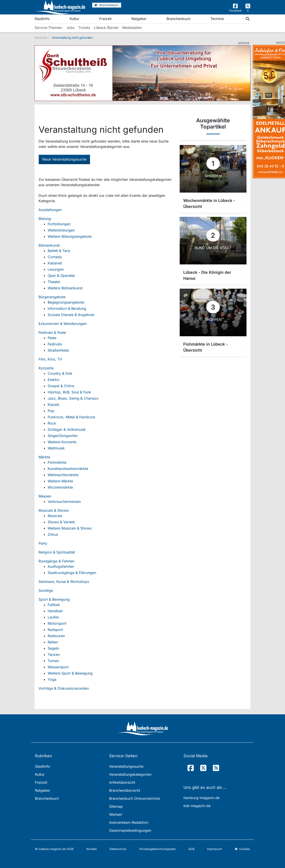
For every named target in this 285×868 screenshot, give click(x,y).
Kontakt (92, 849)
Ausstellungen (50, 210)
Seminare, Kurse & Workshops (64, 582)
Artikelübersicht (122, 782)
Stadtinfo (42, 19)
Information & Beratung (67, 308)
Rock (52, 423)
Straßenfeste (58, 350)
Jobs (70, 28)
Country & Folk (60, 373)
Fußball (54, 605)
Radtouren (56, 636)
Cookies (242, 849)
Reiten (53, 642)
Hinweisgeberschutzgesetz (157, 849)
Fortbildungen (59, 224)
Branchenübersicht (125, 790)
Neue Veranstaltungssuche (64, 159)
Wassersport (58, 667)
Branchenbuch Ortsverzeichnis (134, 798)
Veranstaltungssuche (126, 766)
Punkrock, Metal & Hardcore (71, 417)
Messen (45, 496)
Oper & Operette (61, 276)
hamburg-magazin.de (202, 798)
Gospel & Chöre (61, 386)
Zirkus (53, 534)
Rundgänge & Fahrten (56, 561)
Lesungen (56, 269)
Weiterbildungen (61, 230)
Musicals (55, 516)
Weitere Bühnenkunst (65, 288)
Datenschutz (118, 849)
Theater (54, 282)
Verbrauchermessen (64, 501)
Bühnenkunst (49, 245)
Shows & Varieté (61, 522)
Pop (51, 411)
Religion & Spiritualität (57, 552)
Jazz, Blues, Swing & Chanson (73, 398)
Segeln (53, 648)
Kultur (74, 19)
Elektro (54, 380)
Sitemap (116, 806)
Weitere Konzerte (62, 442)
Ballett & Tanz (59, 251)
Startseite (41, 38)
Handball (55, 611)
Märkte (44, 457)
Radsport (55, 630)
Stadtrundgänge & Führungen (72, 573)
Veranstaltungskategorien (130, 774)
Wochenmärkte (60, 487)
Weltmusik (56, 448)
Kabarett (55, 263)
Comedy (55, 257)
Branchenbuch (178, 19)
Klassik (54, 405)
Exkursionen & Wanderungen (63, 324)
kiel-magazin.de (197, 806)
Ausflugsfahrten (61, 566)
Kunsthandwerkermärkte (68, 469)
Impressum (215, 849)
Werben (116, 814)
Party (43, 543)
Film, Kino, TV (50, 359)
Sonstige (46, 590)
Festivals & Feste (52, 332)
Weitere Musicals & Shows (70, 528)
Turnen (53, 661)
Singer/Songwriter (63, 436)
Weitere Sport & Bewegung (70, 673)
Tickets (84, 28)
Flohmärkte (57, 462)
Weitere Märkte (60, 481)
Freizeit (105, 19)
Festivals (55, 344)
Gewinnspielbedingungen (130, 830)
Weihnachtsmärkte (63, 475)
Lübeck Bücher (106, 28)
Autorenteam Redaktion (129, 822)
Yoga (52, 679)
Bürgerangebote (52, 297)
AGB (191, 849)
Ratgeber (139, 19)
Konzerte (46, 368)
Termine (217, 19)
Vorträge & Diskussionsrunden (64, 688)
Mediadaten (132, 28)
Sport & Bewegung (54, 599)
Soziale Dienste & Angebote (71, 315)
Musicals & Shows (54, 510)
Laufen (53, 617)
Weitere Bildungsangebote (70, 236)
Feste (52, 338)
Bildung (45, 219)
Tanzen (54, 655)
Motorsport (57, 623)
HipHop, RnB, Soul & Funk (69, 392)
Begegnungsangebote (66, 302)
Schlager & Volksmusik (67, 429)
